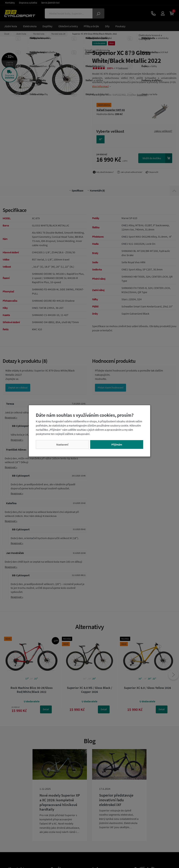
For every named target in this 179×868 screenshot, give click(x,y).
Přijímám (117, 444)
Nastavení (62, 444)
